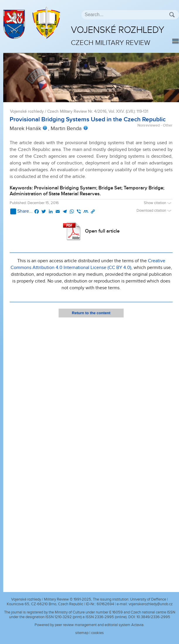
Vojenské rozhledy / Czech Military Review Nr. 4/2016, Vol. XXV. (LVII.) (72, 111)
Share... (21, 211)
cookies (97, 633)
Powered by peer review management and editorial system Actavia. (90, 625)
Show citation (158, 203)
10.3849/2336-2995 (153, 617)
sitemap (82, 633)
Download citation (155, 211)
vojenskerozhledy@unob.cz (151, 604)
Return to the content (91, 313)
